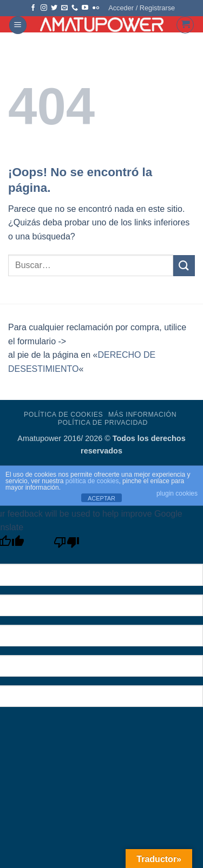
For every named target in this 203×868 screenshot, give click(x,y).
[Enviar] (184, 266)
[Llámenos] (75, 8)
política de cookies (92, 481)
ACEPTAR (101, 498)
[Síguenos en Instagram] (44, 8)
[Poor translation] (67, 545)
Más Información (142, 415)
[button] (142, 8)
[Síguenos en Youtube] (85, 8)
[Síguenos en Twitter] (54, 8)
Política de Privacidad (103, 423)
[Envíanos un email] (64, 8)
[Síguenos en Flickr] (96, 8)
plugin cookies (177, 493)
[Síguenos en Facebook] (33, 8)
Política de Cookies (63, 415)
